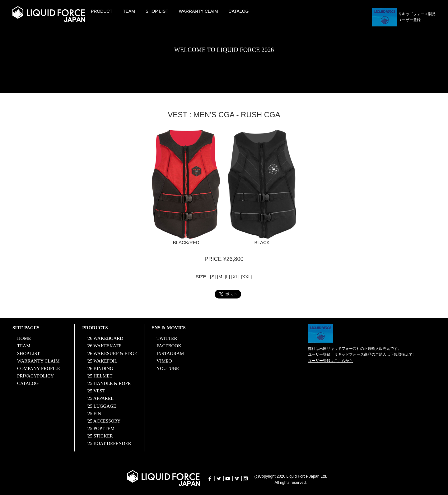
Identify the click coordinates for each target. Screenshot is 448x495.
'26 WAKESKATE (104, 346)
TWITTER (167, 338)
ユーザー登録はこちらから (330, 361)
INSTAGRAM (170, 353)
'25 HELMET (100, 376)
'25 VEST (96, 391)
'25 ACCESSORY (104, 420)
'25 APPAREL (100, 398)
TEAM (129, 11)
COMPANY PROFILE (39, 368)
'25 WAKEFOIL (102, 361)
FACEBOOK (169, 346)
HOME (24, 338)
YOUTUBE (168, 368)
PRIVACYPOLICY (35, 376)
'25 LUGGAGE (101, 405)
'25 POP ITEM (101, 428)
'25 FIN (94, 413)
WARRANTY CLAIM (198, 11)
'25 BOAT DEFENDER (109, 443)
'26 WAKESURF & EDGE (112, 353)
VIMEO (164, 361)
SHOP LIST (157, 11)
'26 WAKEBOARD (105, 338)
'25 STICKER (100, 435)
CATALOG (239, 11)
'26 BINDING (100, 368)
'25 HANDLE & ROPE (109, 383)
